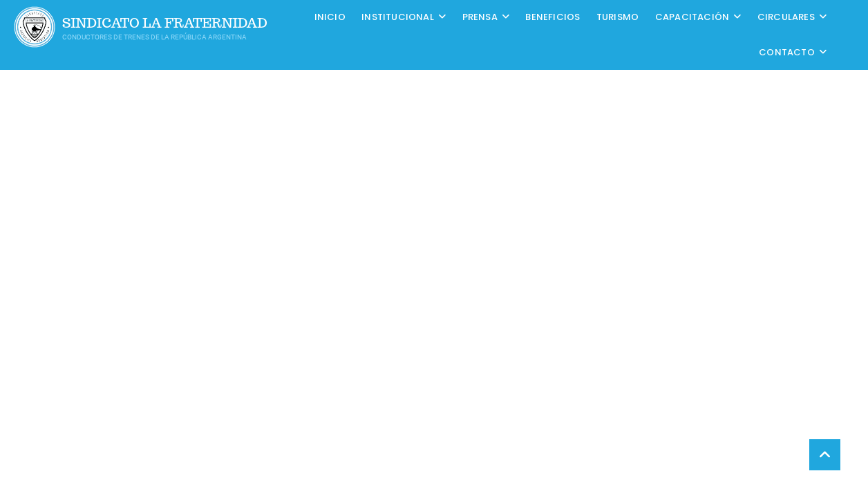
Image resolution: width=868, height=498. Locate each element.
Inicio (330, 17)
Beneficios (553, 17)
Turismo (617, 17)
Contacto (787, 52)
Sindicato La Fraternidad (165, 23)
